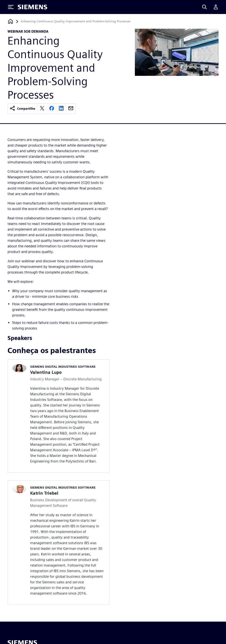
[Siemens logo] (32, 7)
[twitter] (42, 109)
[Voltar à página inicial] (11, 21)
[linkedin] (61, 109)
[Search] (204, 7)
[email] (71, 109)
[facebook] (52, 109)
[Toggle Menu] (11, 7)
